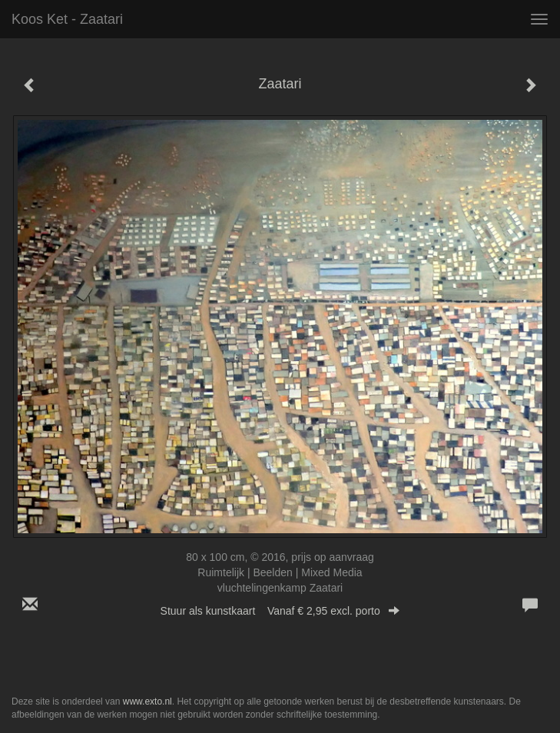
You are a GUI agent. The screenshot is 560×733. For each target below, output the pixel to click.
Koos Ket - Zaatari (67, 19)
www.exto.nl (147, 701)
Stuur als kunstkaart (280, 611)
